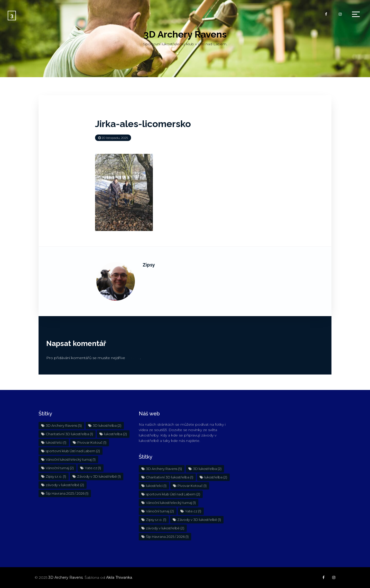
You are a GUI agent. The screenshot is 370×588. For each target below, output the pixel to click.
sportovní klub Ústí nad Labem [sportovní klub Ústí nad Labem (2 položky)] (73, 451)
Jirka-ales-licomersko (143, 124)
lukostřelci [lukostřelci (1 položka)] (56, 442)
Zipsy (149, 265)
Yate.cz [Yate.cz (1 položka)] (93, 468)
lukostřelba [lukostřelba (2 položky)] (115, 434)
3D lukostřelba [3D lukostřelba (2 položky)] (107, 425)
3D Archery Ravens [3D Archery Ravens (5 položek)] (64, 425)
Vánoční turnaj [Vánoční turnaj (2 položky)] (60, 468)
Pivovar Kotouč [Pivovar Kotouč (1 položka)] (92, 442)
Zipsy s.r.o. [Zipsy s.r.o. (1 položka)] (56, 476)
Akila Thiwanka (119, 577)
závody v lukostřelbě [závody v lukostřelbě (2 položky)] (65, 485)
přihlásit (133, 358)
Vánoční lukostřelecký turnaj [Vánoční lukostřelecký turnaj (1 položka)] (71, 459)
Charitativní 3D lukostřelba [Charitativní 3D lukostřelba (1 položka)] (69, 434)
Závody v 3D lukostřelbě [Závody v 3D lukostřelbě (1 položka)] (99, 476)
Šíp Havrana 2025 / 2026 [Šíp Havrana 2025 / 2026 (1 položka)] (67, 493)
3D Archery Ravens (185, 34)
